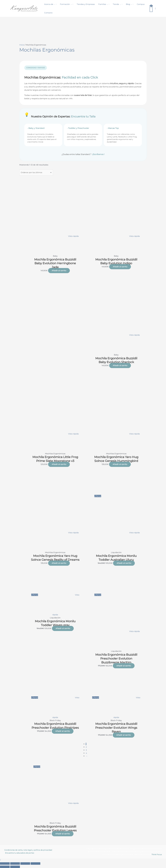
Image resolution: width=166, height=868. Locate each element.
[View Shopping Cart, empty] (151, 9)
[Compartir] (25, 864)
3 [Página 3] (86, 750)
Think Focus (157, 855)
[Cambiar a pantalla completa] (15, 864)
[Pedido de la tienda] (36, 173)
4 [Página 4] (86, 753)
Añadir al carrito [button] (59, 271)
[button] (54, 4)
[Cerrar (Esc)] (35, 864)
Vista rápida (73, 236)
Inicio (22, 45)
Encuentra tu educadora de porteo (20, 853)
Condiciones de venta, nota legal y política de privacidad (28, 850)
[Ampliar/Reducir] (5, 864)
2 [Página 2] (86, 747)
